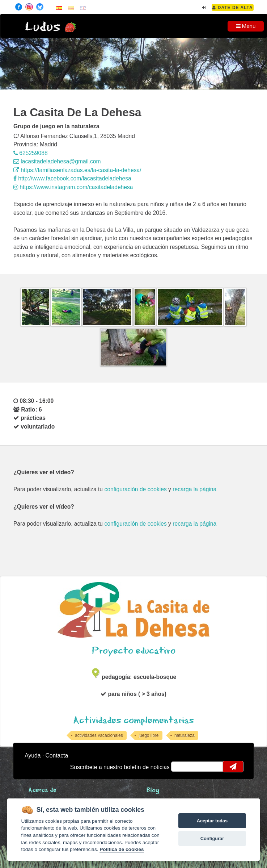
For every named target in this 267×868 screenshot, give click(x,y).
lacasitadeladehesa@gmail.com (57, 161)
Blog (153, 790)
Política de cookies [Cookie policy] (122, 849)
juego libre (149, 735)
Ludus (43, 27)
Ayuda (33, 756)
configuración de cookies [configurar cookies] (135, 489)
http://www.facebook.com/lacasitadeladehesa (72, 178)
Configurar (212, 838)
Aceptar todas (212, 821)
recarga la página (194, 489)
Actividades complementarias (133, 720)
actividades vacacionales (99, 735)
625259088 (31, 153)
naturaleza (185, 735)
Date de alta (232, 8)
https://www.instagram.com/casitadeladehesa (73, 187)
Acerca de (42, 790)
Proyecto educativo (134, 651)
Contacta (57, 756)
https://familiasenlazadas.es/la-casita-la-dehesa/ (77, 170)
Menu (246, 26)
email (181, 767)
